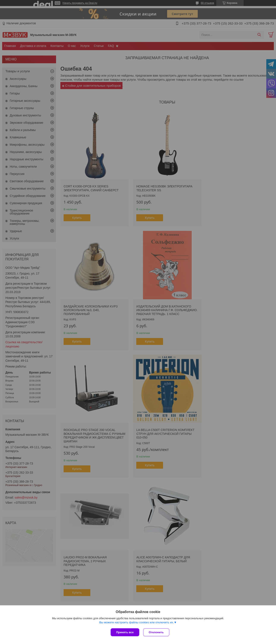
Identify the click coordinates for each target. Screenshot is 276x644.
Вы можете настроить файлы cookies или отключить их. (136, 623)
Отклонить (157, 632)
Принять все (125, 632)
